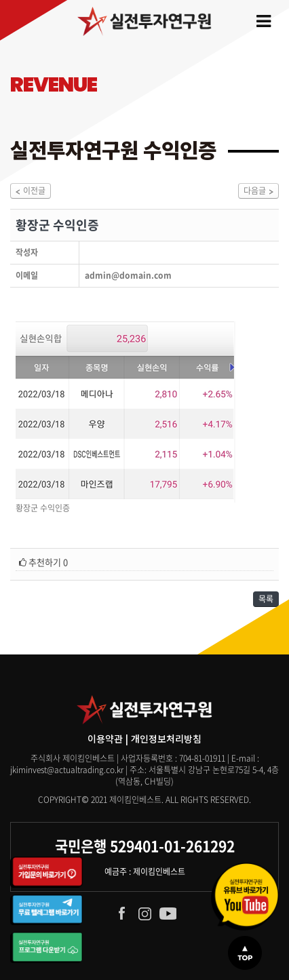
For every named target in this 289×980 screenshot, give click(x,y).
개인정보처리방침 (166, 739)
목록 (266, 599)
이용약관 (105, 739)
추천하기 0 (43, 562)
